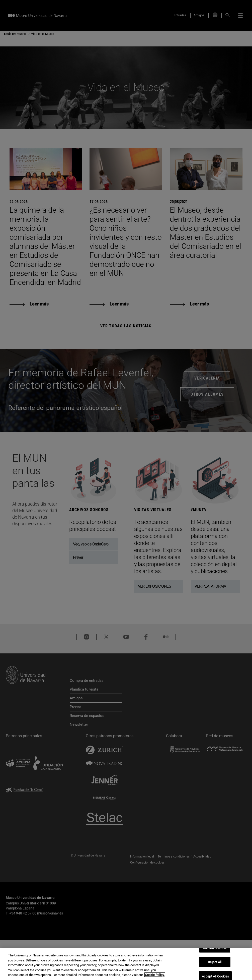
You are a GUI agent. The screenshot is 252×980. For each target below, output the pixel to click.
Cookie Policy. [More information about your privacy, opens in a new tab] (155, 975)
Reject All (215, 962)
